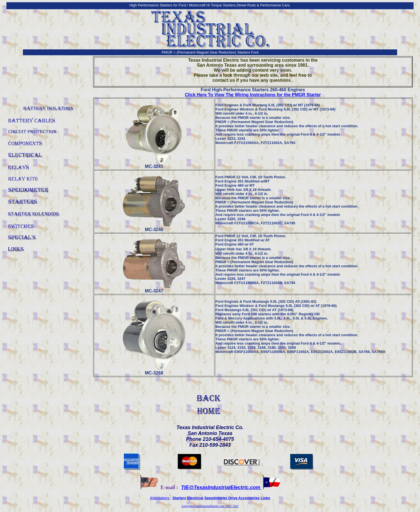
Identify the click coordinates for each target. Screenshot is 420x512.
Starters (179, 498)
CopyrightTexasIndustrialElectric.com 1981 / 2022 (210, 506)
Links (265, 498)
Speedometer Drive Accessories (232, 498)
